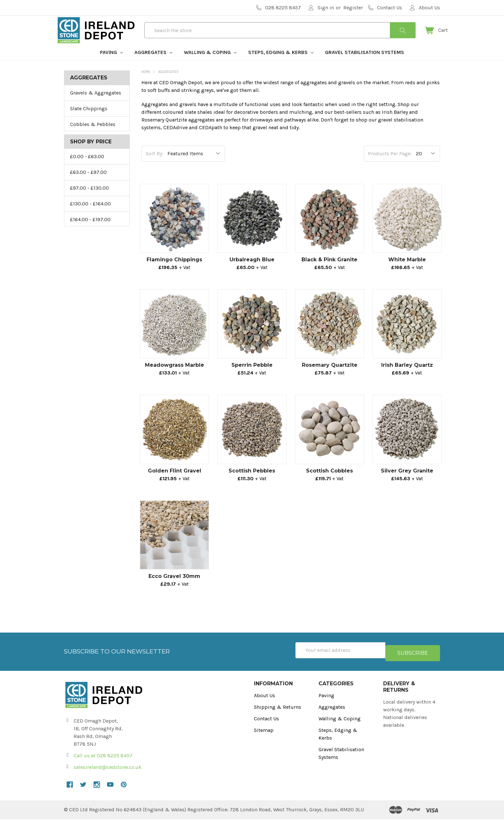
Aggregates (153, 64)
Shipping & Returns (278, 716)
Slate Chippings (89, 120)
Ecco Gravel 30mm (174, 588)
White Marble (407, 271)
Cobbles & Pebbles (93, 136)
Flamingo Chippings (174, 271)
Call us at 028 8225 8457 (103, 764)
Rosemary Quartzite (330, 377)
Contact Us (266, 727)
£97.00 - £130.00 (90, 199)
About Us (265, 704)
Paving (111, 64)
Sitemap (264, 739)
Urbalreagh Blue (252, 271)
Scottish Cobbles (329, 482)
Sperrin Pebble (252, 377)
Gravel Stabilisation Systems (364, 64)
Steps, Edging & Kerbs (281, 64)
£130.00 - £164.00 (90, 215)
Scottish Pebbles (252, 482)
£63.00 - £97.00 (88, 184)
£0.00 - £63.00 (87, 168)
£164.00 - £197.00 (90, 231)
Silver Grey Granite (407, 482)
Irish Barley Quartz (407, 377)
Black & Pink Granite (329, 271)
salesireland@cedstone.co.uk (108, 776)
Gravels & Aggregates (96, 104)
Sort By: (154, 165)
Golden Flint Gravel (175, 482)
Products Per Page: (390, 165)
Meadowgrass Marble (175, 377)
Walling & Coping (210, 64)
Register (353, 8)
